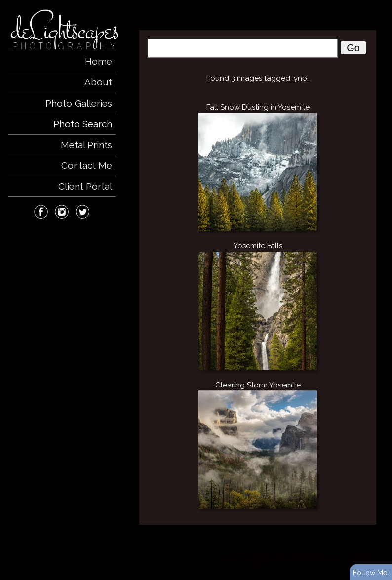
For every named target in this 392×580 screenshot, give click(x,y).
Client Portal (85, 186)
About (98, 82)
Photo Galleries (79, 103)
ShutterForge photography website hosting (273, 557)
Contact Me (87, 165)
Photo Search (83, 124)
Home (98, 61)
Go (353, 48)
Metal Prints (86, 145)
